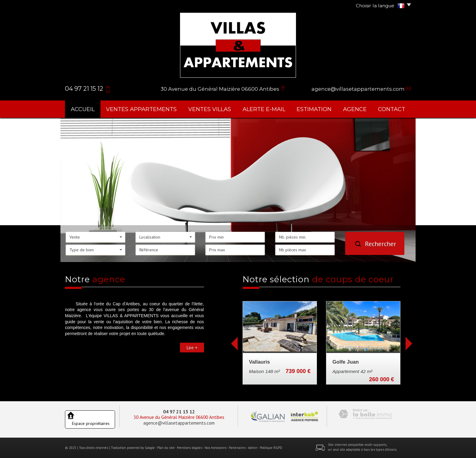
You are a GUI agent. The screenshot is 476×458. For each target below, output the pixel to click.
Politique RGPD (271, 448)
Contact (392, 109)
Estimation (314, 109)
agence (355, 109)
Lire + (192, 348)
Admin (253, 448)
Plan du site (166, 448)
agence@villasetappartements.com (358, 89)
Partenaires (237, 448)
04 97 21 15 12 (179, 412)
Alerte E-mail (264, 109)
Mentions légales (190, 448)
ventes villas (210, 109)
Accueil (83, 109)
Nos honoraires (216, 448)
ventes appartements (141, 109)
